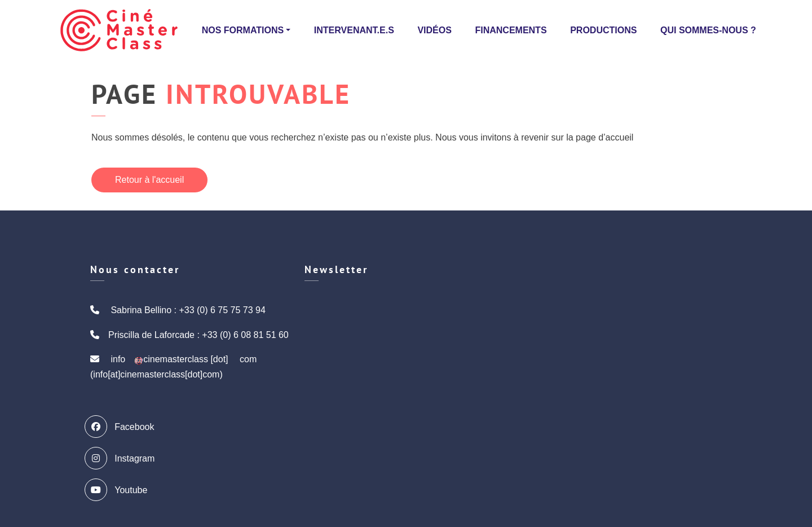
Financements (511, 30)
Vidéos (434, 30)
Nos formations (243, 30)
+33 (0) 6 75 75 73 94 (222, 310)
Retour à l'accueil (149, 180)
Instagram (122, 458)
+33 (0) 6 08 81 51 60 (245, 335)
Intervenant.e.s (354, 30)
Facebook (122, 427)
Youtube (119, 490)
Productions (603, 30)
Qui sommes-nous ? (708, 30)
